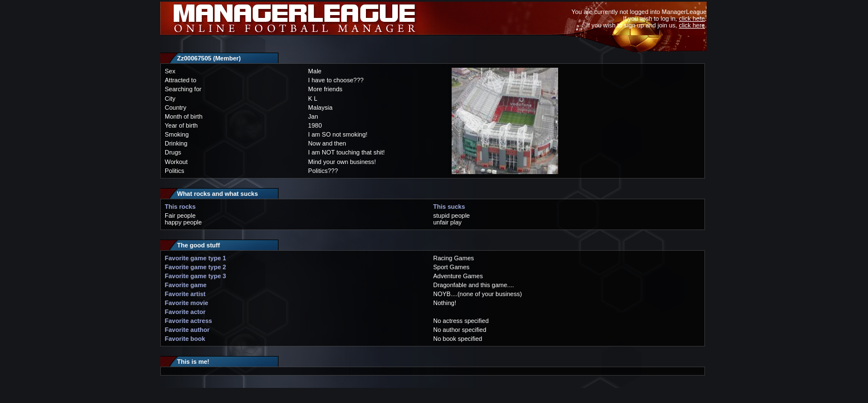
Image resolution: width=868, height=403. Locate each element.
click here (691, 18)
